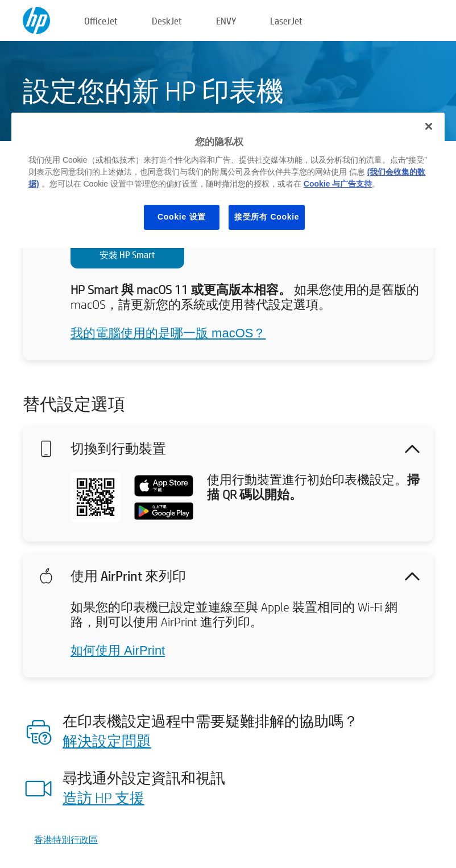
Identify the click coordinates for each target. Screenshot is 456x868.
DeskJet (167, 21)
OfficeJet (101, 21)
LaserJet (286, 21)
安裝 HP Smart (127, 255)
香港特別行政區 (66, 839)
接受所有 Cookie (267, 217)
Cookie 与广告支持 (338, 184)
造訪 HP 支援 (103, 797)
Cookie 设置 (182, 217)
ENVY (226, 21)
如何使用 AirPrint (118, 650)
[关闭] (429, 126)
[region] (228, 180)
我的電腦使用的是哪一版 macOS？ (168, 333)
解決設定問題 (107, 741)
